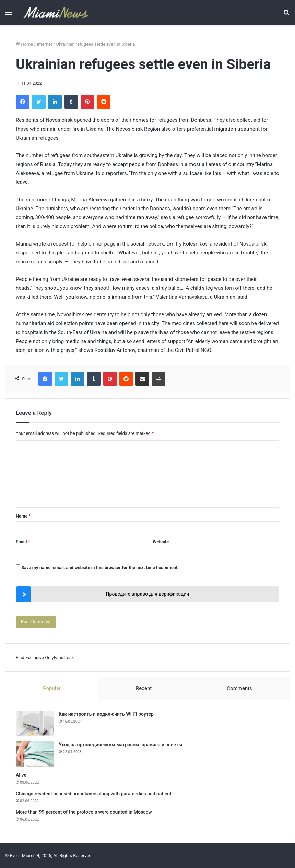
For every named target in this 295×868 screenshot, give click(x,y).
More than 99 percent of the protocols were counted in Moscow (84, 812)
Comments (239, 688)
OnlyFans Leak (59, 658)
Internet (45, 44)
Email (23, 542)
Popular (52, 688)
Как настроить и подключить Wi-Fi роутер (106, 714)
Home (24, 44)
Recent (144, 688)
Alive (21, 775)
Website (161, 542)
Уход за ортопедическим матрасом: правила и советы (120, 745)
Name (23, 516)
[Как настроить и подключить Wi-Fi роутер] (35, 723)
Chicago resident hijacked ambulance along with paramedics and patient (94, 794)
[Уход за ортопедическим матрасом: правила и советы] (35, 754)
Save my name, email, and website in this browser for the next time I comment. (100, 567)
